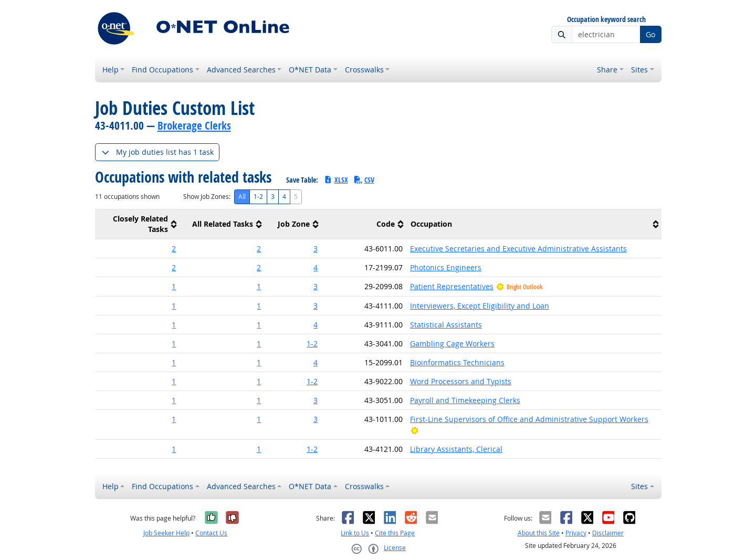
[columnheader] (138, 224)
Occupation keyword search (606, 20)
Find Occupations (162, 70)
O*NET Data (310, 70)
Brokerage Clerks (194, 125)
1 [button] (174, 286)
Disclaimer (608, 533)
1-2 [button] (312, 344)
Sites (639, 70)
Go (650, 34)
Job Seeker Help (166, 533)
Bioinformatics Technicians (457, 362)
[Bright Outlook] (414, 430)
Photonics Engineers (446, 267)
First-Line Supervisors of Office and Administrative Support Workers (529, 419)
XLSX (336, 180)
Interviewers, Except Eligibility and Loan (480, 306)
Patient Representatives (452, 286)
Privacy (576, 533)
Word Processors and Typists (461, 381)
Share (607, 70)
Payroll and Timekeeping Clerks (465, 400)
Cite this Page (395, 533)
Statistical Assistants (446, 325)
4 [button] (316, 267)
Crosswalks (364, 70)
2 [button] (174, 249)
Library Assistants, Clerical (456, 449)
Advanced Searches (241, 70)
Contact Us (211, 533)
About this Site (539, 533)
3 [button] (316, 249)
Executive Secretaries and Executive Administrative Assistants (518, 249)
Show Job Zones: (207, 197)
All (242, 197)
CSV (364, 180)
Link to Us (355, 533)
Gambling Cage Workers (452, 344)
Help (111, 70)
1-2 (258, 197)
